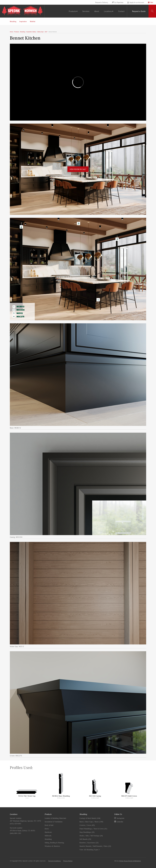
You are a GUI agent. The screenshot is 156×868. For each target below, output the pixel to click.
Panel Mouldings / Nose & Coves (93, 829)
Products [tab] (72, 11)
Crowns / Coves (87, 825)
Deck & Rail (49, 825)
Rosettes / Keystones (89, 843)
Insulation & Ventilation (54, 822)
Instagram (120, 818)
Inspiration (23, 21)
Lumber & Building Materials (55, 818)
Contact (121, 11)
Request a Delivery (102, 2)
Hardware (48, 832)
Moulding (13, 21)
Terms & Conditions (54, 861)
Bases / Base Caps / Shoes (91, 822)
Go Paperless (119, 2)
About (97, 11)
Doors (47, 829)
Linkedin (120, 822)
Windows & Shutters (52, 846)
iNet (152, 2)
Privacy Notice (68, 861)
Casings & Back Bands (90, 818)
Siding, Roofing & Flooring (54, 843)
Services (86, 11)
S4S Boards (85, 839)
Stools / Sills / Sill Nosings (91, 836)
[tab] (152, 11)
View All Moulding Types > (90, 850)
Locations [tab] (108, 11)
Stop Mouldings (87, 832)
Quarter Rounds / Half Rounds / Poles (95, 846)
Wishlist (33, 21)
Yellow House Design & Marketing (130, 861)
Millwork (48, 836)
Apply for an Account (137, 2)
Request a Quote (139, 11)
